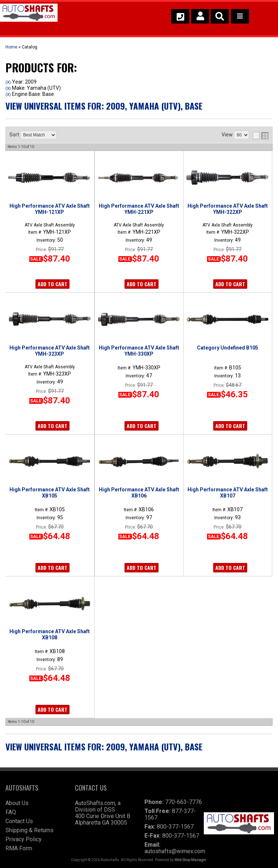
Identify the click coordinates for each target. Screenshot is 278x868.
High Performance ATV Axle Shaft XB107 (228, 492)
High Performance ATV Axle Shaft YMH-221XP (139, 209)
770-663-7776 (184, 802)
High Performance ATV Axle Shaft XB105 (50, 492)
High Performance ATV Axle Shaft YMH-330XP (139, 351)
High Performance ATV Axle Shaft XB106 (139, 492)
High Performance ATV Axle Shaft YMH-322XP (228, 209)
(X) (8, 82)
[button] (220, 16)
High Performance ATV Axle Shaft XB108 (50, 634)
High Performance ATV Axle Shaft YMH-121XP (50, 209)
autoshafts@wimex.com (175, 851)
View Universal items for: (104, 106)
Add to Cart (52, 284)
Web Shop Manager (190, 860)
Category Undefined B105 (228, 348)
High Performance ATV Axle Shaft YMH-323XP (50, 351)
